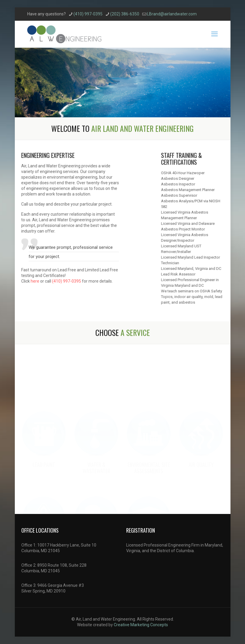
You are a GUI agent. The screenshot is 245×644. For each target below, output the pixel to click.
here (32, 281)
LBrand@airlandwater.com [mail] (172, 14)
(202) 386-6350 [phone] (125, 14)
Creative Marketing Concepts (141, 625)
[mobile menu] (214, 34)
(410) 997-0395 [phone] (88, 14)
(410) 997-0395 (63, 281)
